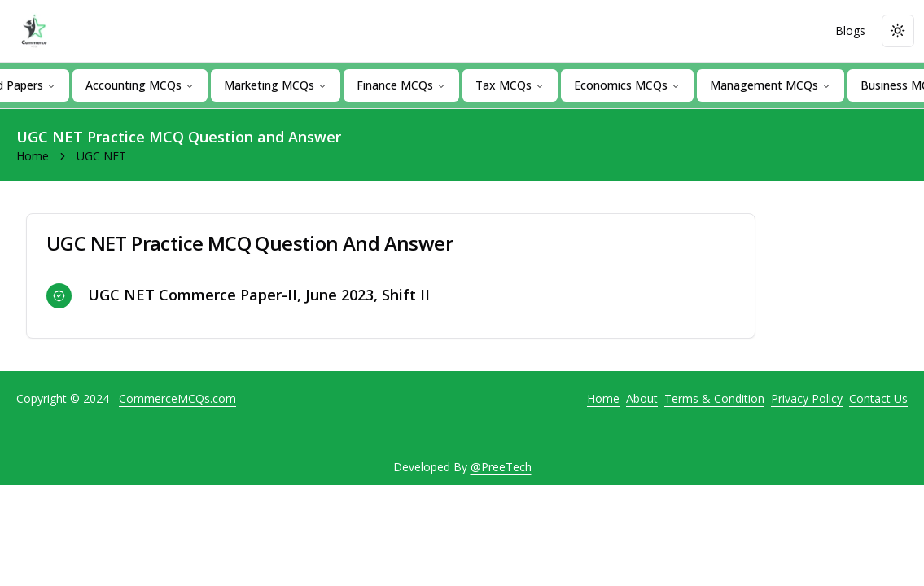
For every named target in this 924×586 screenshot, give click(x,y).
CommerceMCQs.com (177, 398)
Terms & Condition (714, 398)
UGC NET (101, 156)
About (642, 398)
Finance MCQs (401, 85)
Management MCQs (771, 85)
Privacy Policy (807, 398)
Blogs (850, 31)
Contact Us (878, 398)
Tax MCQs (510, 85)
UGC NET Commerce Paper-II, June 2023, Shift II (238, 296)
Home (33, 156)
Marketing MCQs (276, 85)
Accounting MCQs (140, 85)
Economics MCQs (627, 85)
